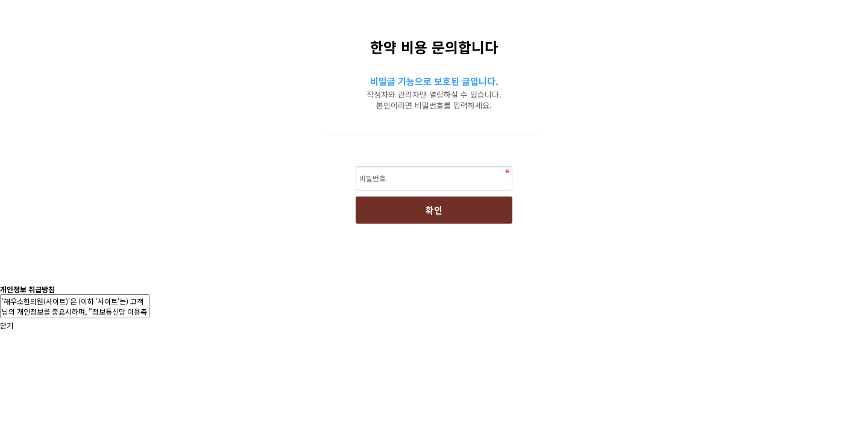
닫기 (7, 325)
